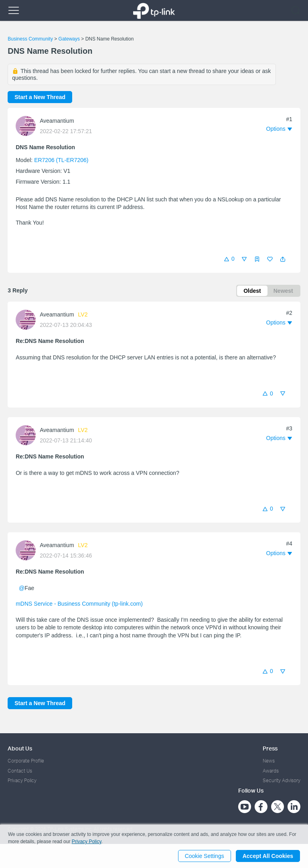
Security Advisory (282, 780)
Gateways (69, 39)
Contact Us (20, 771)
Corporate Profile (26, 761)
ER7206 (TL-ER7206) (61, 160)
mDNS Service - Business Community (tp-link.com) (79, 604)
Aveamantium (57, 121)
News (269, 761)
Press (270, 748)
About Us (20, 748)
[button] (283, 259)
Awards (271, 771)
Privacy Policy (22, 780)
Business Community (30, 39)
